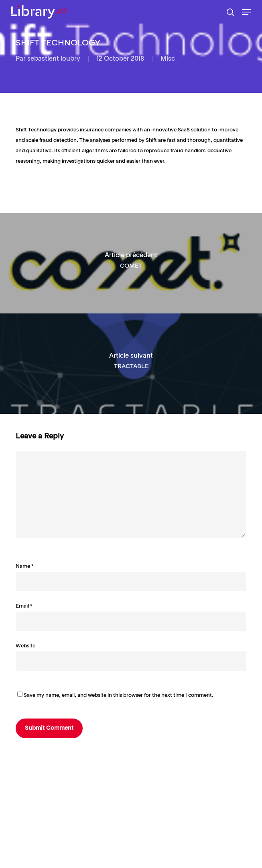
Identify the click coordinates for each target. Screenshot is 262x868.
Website (25, 646)
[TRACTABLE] (131, 364)
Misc (168, 59)
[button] (246, 12)
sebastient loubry (54, 59)
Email (24, 606)
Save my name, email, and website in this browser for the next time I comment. (119, 695)
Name (25, 566)
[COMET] (131, 263)
